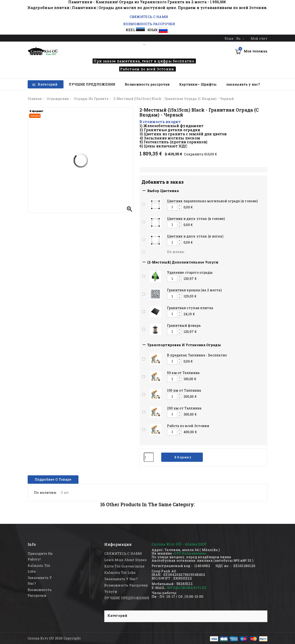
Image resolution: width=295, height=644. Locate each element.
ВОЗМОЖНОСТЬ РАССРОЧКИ (149, 24)
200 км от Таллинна (184, 408)
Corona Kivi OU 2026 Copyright (54, 638)
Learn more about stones (125, 560)
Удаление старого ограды (190, 272)
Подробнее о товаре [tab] (53, 479)
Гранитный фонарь (184, 325)
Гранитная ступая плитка (190, 308)
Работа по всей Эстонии (188, 426)
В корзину (183, 457)
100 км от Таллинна (184, 390)
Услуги (111, 591)
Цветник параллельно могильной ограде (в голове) (212, 201)
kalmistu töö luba (120, 572)
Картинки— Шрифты (198, 84)
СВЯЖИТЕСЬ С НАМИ (148, 17)
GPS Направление (190, 553)
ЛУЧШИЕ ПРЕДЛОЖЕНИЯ (92, 84)
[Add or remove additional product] (144, 204)
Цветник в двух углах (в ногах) (195, 236)
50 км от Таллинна (183, 373)
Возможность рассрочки (147, 84)
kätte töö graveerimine (124, 566)
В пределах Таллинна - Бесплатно (197, 355)
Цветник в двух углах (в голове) (196, 219)
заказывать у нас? (243, 84)
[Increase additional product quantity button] (179, 205)
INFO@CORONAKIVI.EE (187, 588)
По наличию (45, 492)
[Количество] (149, 457)
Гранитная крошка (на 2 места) (194, 290)
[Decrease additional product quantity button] (179, 209)
